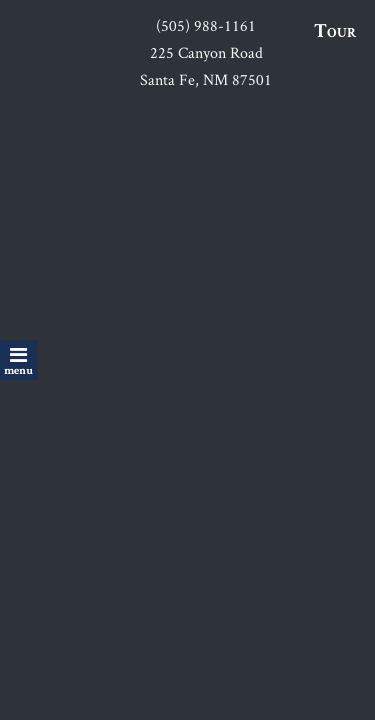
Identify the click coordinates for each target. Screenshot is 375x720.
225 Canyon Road (206, 52)
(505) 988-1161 (206, 25)
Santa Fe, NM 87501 (206, 79)
